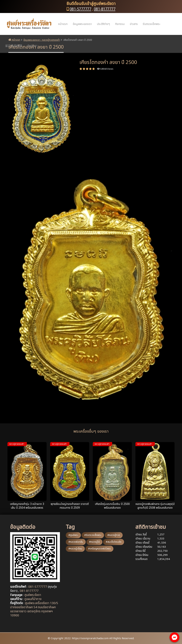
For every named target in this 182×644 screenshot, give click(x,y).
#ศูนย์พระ (73, 535)
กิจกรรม (120, 24)
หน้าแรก (63, 24)
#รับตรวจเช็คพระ (93, 535)
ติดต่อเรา (32, 46)
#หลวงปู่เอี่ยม (75, 549)
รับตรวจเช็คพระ (151, 24)
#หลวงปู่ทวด (114, 535)
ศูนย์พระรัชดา (33, 595)
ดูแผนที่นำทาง (33, 599)
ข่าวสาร (134, 24)
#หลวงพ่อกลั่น (76, 542)
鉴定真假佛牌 (14, 46)
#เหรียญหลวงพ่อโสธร (99, 549)
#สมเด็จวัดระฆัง (114, 542)
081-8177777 (105, 9)
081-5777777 (81, 9)
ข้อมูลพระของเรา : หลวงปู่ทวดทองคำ (42, 40)
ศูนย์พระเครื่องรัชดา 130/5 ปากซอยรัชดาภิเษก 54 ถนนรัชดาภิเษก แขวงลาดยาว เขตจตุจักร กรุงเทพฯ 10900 (34, 609)
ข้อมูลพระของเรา (82, 24)
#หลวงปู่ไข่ (94, 542)
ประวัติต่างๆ (103, 24)
